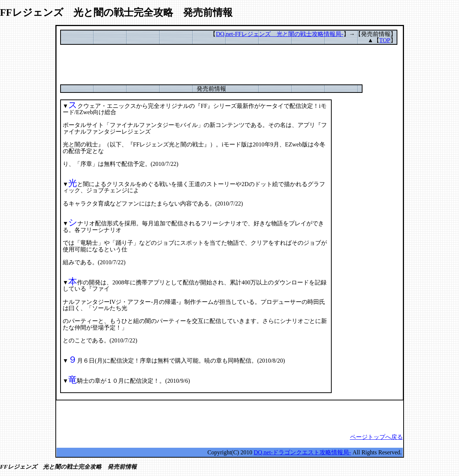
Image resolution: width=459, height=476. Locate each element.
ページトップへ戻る (376, 437)
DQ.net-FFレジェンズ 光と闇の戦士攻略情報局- (279, 34)
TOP (385, 40)
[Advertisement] (230, 68)
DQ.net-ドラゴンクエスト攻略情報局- (302, 452)
